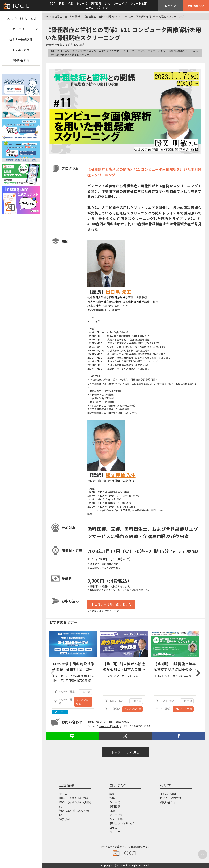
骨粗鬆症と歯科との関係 (66, 16)
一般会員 (85, 692)
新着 (62, 3)
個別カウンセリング (122, 823)
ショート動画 (139, 3)
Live (108, 3)
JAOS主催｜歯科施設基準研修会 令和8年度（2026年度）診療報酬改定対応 (73, 669)
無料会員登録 (196, 6)
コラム (90, 8)
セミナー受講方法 (21, 39)
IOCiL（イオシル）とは (21, 18)
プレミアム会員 (82, 702)
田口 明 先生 (118, 292)
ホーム (63, 794)
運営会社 (65, 819)
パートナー (104, 8)
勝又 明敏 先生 (121, 475)
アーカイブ (120, 3)
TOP (53, 3)
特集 (70, 3)
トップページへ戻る (125, 752)
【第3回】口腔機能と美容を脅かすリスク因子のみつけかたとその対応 (175, 669)
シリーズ (82, 3)
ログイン (171, 6)
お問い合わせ (21, 60)
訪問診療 (96, 3)
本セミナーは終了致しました (111, 604)
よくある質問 (21, 50)
